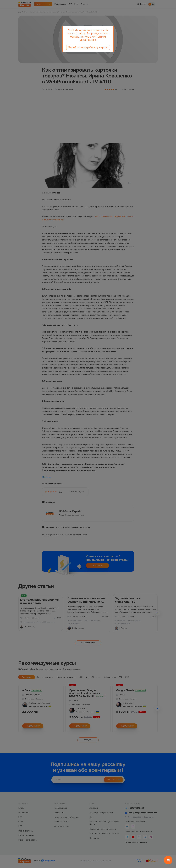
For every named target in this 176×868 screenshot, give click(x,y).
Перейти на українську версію (88, 47)
